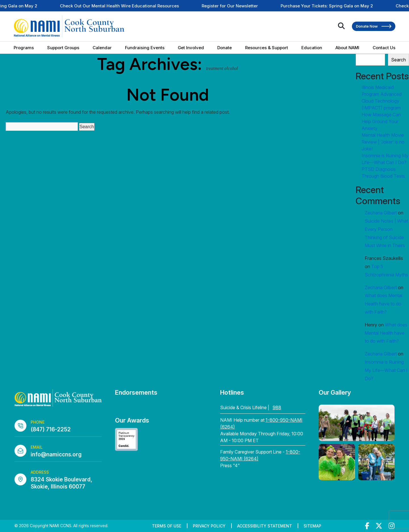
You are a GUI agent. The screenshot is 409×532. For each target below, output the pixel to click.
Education (312, 48)
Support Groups (63, 48)
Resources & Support (267, 48)
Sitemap (312, 526)
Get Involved (191, 48)
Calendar (102, 48)
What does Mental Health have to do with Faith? (383, 304)
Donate (225, 48)
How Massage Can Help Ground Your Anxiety (381, 121)
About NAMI (347, 48)
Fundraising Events (145, 48)
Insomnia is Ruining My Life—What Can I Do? (386, 370)
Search (398, 60)
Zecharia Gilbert (381, 213)
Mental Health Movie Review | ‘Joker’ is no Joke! (383, 142)
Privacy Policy (209, 526)
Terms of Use (167, 526)
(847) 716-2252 (51, 429)
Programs (24, 48)
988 (277, 407)
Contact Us (384, 48)
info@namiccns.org (56, 455)
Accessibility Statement (265, 526)
